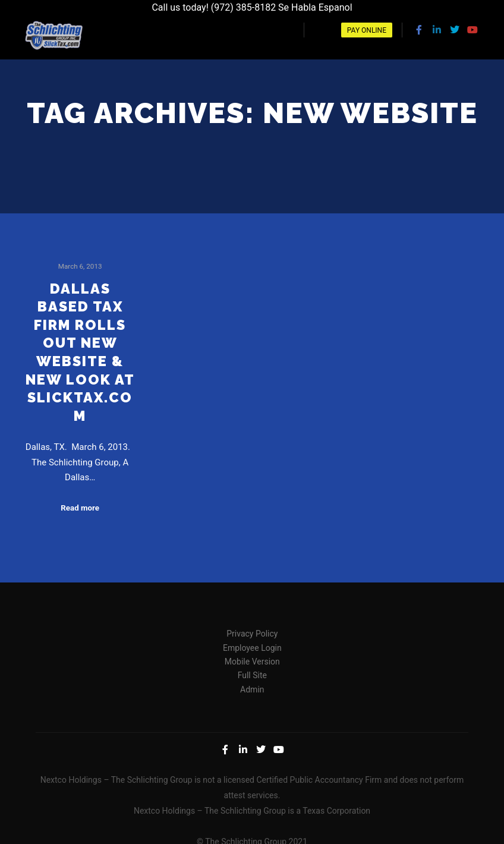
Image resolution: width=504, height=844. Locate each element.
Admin (252, 687)
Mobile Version (252, 659)
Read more (80, 506)
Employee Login (252, 645)
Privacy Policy (252, 631)
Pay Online (367, 30)
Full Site (252, 673)
